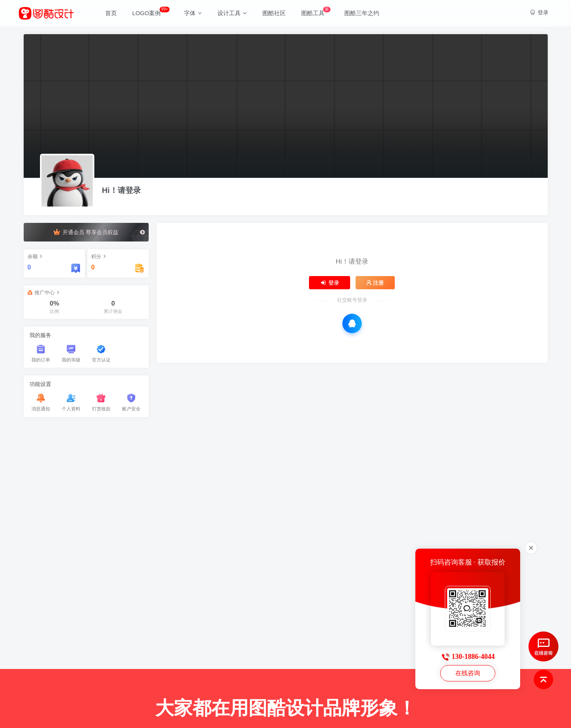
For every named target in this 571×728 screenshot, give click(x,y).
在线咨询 (468, 673)
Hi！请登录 (121, 190)
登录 (330, 283)
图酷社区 (274, 13)
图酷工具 (316, 11)
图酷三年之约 (362, 13)
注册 (375, 283)
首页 (111, 13)
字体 (193, 13)
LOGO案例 (151, 11)
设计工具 (232, 13)
